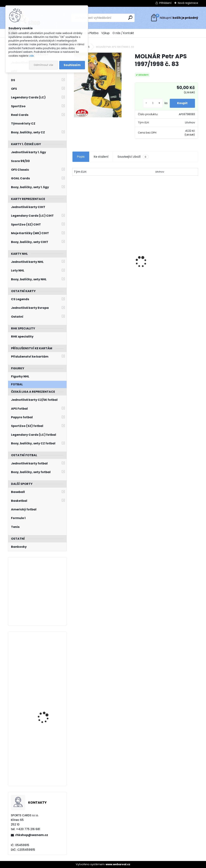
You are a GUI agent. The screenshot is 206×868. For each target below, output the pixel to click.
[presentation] (74, 255)
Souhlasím (72, 65)
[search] (130, 18)
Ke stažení (101, 157)
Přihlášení (165, 3)
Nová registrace (188, 3)
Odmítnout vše (43, 65)
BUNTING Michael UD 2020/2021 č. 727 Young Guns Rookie (48, 750)
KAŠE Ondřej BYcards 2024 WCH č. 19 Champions (45, 702)
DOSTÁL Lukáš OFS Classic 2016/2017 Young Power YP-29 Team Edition (101, 274)
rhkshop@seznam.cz (32, 835)
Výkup (105, 33)
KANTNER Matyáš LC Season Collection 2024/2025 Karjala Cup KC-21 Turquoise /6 (47, 654)
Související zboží (133, 157)
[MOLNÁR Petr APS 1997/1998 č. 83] (98, 85)
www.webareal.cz (118, 864)
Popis (81, 157)
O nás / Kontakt (123, 33)
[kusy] (153, 103)
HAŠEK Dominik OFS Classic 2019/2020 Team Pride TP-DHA (166, 273)
